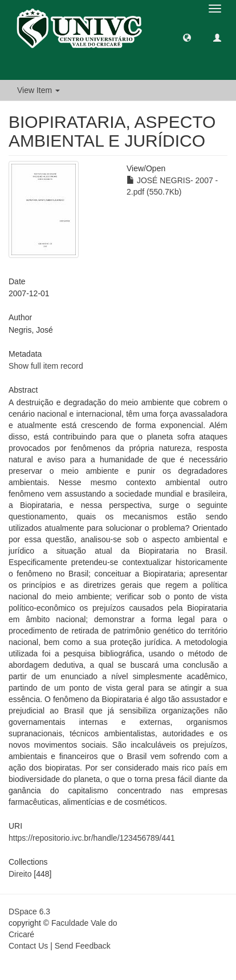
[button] (187, 37)
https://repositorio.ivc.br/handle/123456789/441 (92, 838)
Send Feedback (83, 946)
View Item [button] (38, 90)
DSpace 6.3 (29, 912)
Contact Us (28, 946)
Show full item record (46, 366)
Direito (20, 874)
